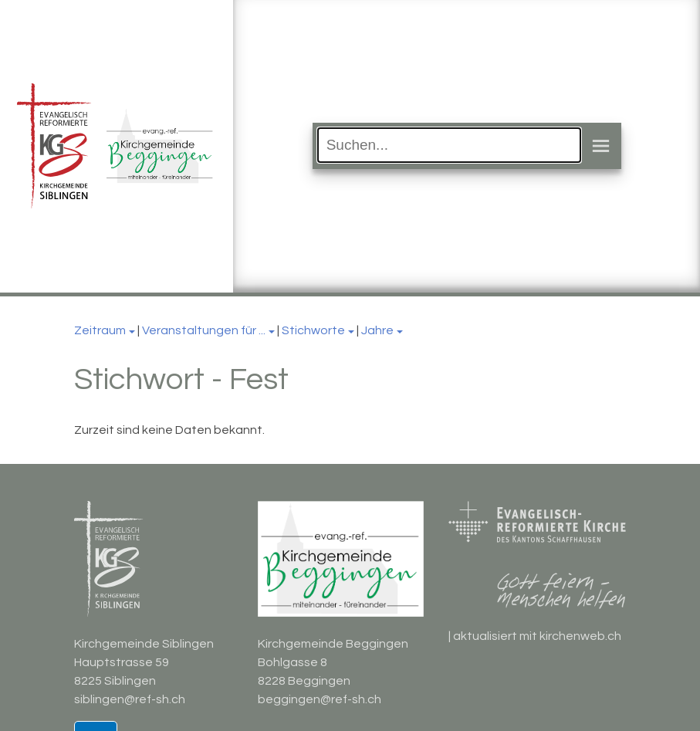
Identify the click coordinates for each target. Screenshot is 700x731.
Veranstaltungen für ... (204, 330)
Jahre (377, 330)
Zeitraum (100, 330)
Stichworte (313, 330)
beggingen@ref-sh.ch (320, 699)
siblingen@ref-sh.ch (130, 699)
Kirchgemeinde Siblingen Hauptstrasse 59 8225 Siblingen (144, 662)
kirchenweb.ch (580, 636)
